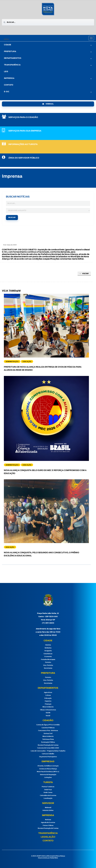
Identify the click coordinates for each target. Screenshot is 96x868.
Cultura (48, 695)
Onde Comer (48, 792)
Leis (6, 72)
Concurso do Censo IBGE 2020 (48, 748)
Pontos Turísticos (48, 787)
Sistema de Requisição (48, 775)
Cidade (8, 45)
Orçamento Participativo (48, 757)
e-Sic (7, 92)
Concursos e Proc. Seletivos (48, 731)
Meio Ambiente (48, 707)
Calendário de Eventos (48, 795)
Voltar (84, 274)
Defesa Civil (48, 734)
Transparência (12, 65)
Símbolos (48, 648)
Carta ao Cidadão (48, 754)
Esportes (48, 701)
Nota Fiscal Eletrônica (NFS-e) (48, 772)
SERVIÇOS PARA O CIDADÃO (23, 117)
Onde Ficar (48, 790)
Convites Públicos (48, 728)
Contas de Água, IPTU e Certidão (48, 725)
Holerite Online (48, 810)
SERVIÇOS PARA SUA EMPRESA (25, 131)
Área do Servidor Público (24, 158)
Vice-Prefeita (48, 665)
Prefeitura (10, 52)
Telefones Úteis (48, 739)
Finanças (48, 704)
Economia (48, 657)
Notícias (48, 820)
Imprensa (9, 78)
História (48, 645)
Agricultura (48, 692)
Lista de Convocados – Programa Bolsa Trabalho (48, 751)
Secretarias (48, 668)
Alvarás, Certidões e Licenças (48, 766)
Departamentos (13, 58)
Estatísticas (48, 654)
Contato (9, 85)
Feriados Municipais (48, 659)
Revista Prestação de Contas (48, 745)
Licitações (48, 777)
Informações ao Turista (23, 144)
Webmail (48, 808)
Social (48, 716)
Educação (48, 698)
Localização (48, 798)
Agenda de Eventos (48, 822)
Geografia (48, 651)
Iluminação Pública (48, 742)
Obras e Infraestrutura (48, 710)
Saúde (48, 713)
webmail (48, 104)
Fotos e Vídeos (48, 825)
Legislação (48, 837)
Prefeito (48, 662)
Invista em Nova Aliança (48, 769)
